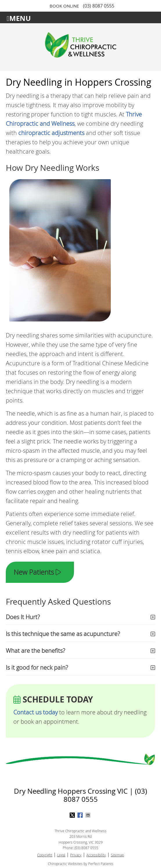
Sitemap (117, 855)
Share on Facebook (81, 815)
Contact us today (36, 712)
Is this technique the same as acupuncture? (63, 634)
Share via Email (88, 815)
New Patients (40, 572)
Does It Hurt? (23, 617)
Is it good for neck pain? (37, 667)
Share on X (73, 815)
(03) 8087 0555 (99, 6)
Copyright (45, 855)
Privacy (76, 855)
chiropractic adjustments (51, 133)
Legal (61, 855)
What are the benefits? (35, 651)
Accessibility (96, 855)
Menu (19, 18)
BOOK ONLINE (64, 6)
